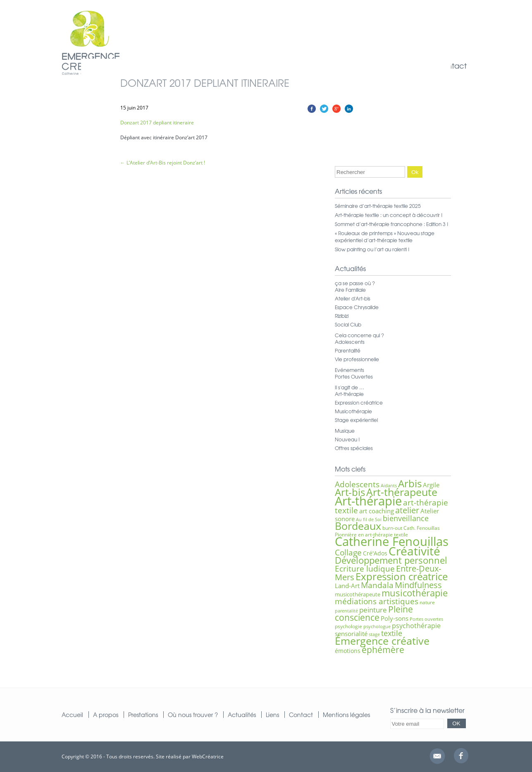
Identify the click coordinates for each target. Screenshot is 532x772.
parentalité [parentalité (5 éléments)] (346, 611)
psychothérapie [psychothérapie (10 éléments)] (416, 626)
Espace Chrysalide (357, 307)
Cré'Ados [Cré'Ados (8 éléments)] (375, 553)
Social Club (348, 324)
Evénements (349, 370)
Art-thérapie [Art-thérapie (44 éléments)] (368, 501)
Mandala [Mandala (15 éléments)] (377, 585)
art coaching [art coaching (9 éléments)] (377, 511)
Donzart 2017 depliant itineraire (157, 123)
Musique (345, 431)
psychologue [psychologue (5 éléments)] (377, 627)
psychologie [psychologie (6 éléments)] (348, 626)
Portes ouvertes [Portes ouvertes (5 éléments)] (426, 619)
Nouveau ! (347, 439)
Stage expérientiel (356, 420)
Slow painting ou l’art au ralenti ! (372, 249)
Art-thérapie (349, 394)
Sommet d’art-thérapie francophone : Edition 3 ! (392, 224)
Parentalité (348, 350)
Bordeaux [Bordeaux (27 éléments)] (358, 526)
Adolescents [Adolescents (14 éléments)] (357, 484)
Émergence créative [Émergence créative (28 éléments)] (382, 641)
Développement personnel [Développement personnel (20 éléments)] (391, 560)
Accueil (72, 715)
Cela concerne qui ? (359, 335)
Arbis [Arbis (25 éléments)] (410, 484)
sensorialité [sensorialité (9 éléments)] (351, 634)
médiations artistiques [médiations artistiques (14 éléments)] (377, 601)
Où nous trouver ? (193, 715)
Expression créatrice (359, 403)
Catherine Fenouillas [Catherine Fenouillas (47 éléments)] (392, 541)
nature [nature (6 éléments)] (427, 602)
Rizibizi (342, 316)
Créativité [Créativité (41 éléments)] (414, 551)
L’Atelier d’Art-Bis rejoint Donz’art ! (163, 163)
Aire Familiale (350, 290)
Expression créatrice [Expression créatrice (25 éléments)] (402, 577)
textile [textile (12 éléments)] (392, 633)
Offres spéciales (354, 448)
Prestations (143, 715)
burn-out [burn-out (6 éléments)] (392, 528)
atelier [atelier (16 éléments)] (407, 510)
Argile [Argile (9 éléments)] (431, 485)
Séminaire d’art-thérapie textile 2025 (378, 206)
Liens (272, 715)
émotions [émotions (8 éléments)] (348, 651)
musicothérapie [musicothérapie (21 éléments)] (415, 593)
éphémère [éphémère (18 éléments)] (383, 650)
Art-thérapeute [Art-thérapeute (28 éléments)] (402, 492)
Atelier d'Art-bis (353, 298)
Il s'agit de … (349, 387)
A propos (106, 715)
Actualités (242, 715)
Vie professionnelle (357, 359)
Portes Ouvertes (354, 376)
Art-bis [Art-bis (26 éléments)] (350, 492)
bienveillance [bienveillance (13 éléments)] (406, 518)
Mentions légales (346, 715)
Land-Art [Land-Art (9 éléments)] (347, 586)
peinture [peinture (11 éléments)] (373, 610)
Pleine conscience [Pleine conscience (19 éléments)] (374, 613)
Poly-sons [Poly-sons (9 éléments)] (395, 618)
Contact (451, 66)
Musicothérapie (353, 411)
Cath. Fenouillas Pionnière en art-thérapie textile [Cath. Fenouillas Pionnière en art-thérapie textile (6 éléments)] (387, 531)
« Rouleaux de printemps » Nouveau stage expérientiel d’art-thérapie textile (385, 237)
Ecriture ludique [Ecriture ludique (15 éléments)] (365, 568)
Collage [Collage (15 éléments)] (348, 552)
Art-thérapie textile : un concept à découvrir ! (389, 215)
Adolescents (350, 342)
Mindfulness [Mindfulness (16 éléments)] (418, 585)
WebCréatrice (208, 757)
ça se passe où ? (355, 283)
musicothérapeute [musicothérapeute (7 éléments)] (358, 594)
